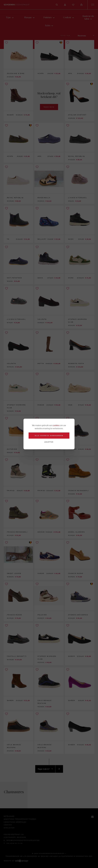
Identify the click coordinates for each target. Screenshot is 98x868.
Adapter (49, 442)
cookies (56, 425)
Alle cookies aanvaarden (49, 436)
